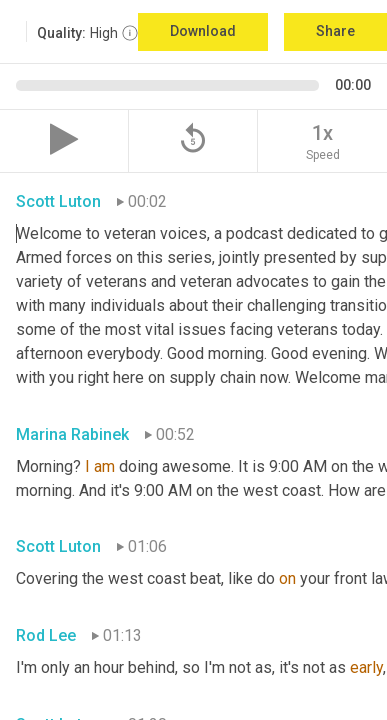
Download (203, 31)
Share (335, 31)
